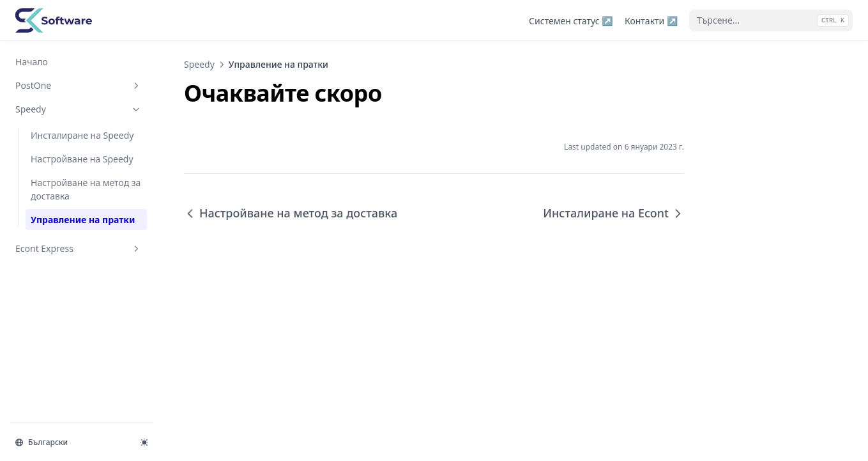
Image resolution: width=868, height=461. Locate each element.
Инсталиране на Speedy (82, 135)
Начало (32, 62)
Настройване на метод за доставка (86, 189)
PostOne (79, 85)
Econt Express (79, 248)
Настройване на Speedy (82, 159)
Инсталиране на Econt (613, 213)
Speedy (79, 109)
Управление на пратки (83, 220)
